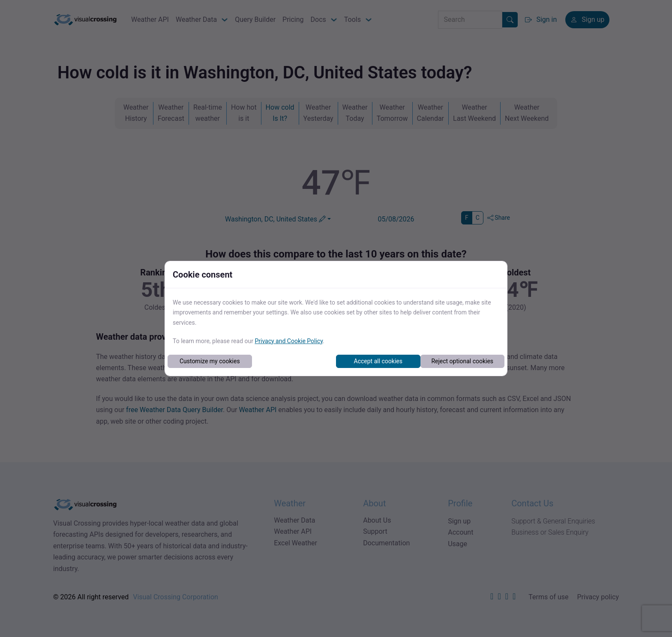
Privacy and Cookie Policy (289, 341)
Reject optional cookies (462, 361)
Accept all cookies (378, 361)
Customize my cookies (210, 361)
